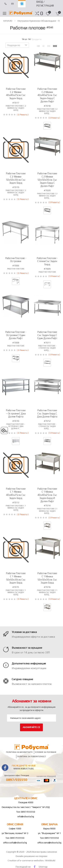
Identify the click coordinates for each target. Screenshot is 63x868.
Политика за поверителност (32, 756)
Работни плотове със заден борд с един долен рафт (47, 335)
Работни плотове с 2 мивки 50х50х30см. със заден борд (16, 178)
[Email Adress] (32, 718)
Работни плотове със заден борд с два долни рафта (47, 413)
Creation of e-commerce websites (26, 860)
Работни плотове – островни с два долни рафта (16, 413)
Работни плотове (16, 269)
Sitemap (43, 867)
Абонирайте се (31, 727)
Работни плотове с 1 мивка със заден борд (16, 508)
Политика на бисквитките (19, 752)
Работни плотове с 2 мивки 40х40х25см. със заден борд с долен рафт (47, 95)
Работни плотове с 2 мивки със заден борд (16, 108)
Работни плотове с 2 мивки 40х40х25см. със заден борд (16, 94)
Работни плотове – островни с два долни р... (16, 426)
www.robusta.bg (24, 769)
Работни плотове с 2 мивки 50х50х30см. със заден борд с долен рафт (47, 180)
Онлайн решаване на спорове (32, 856)
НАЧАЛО (8, 21)
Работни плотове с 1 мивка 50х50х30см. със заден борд (16, 578)
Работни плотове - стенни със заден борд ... (47, 348)
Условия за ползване (46, 752)
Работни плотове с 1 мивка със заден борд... (47, 511)
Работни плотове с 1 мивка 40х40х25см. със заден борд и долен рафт (47, 495)
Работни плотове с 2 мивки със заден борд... (47, 111)
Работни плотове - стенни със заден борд (47, 261)
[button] (42, 13)
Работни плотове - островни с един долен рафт (16, 335)
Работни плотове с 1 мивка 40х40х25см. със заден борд (16, 493)
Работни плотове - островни (16, 260)
